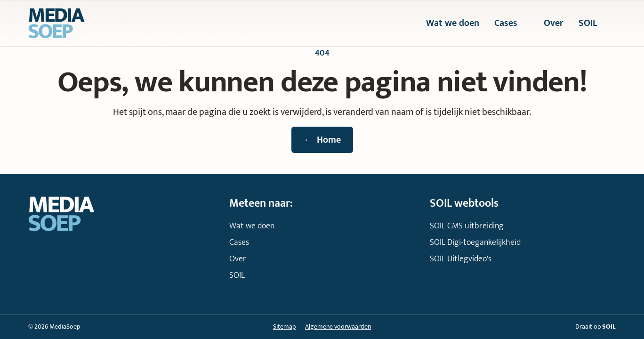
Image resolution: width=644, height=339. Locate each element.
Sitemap (284, 327)
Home (322, 140)
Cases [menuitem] (511, 24)
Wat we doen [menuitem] (453, 24)
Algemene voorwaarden (338, 327)
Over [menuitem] (554, 24)
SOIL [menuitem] (593, 24)
